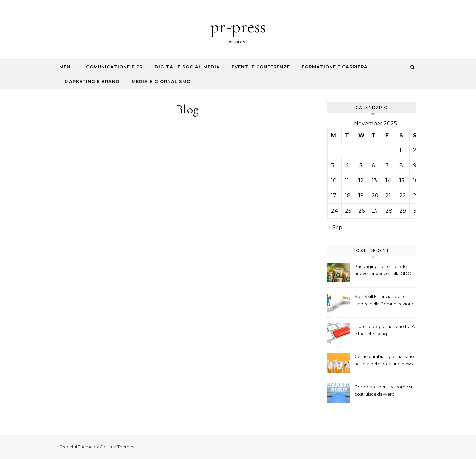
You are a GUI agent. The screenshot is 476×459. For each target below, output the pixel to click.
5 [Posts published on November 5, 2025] (361, 166)
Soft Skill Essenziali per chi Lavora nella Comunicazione (384, 300)
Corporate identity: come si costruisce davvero (383, 390)
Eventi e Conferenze (261, 67)
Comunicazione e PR (114, 67)
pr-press (238, 27)
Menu (67, 67)
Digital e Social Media (187, 67)
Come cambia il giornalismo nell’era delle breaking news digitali (384, 361)
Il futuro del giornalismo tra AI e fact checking (385, 330)
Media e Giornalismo (161, 81)
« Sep (335, 227)
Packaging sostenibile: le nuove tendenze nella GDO (383, 270)
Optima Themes (117, 447)
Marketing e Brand (92, 81)
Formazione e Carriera (335, 67)
